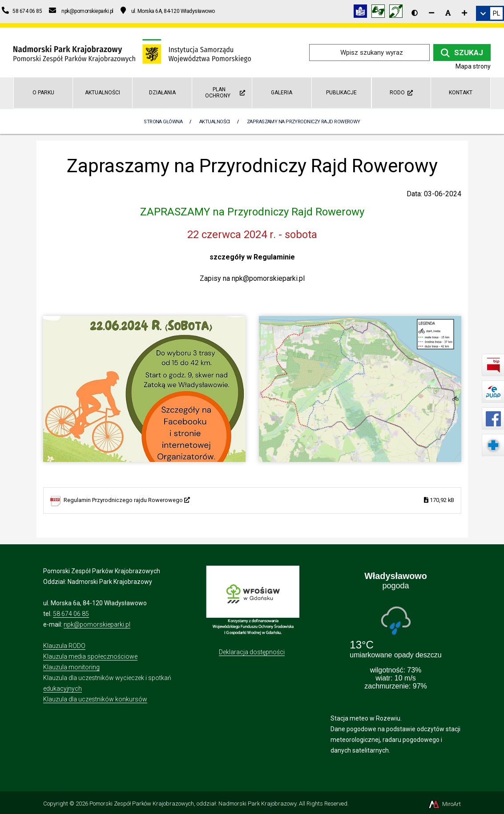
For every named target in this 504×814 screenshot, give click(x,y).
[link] (490, 13)
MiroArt (444, 804)
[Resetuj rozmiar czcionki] (448, 13)
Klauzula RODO (64, 646)
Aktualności (103, 93)
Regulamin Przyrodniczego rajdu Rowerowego (259, 500)
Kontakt (461, 93)
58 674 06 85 (71, 614)
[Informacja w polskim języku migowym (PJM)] (398, 13)
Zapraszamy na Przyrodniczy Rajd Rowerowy (304, 122)
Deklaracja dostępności (252, 652)
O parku (43, 93)
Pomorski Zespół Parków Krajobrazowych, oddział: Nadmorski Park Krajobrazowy (193, 804)
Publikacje (341, 93)
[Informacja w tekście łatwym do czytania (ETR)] (363, 13)
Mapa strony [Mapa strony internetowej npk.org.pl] (473, 66)
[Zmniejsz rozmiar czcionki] (431, 13)
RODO (401, 93)
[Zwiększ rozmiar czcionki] (464, 13)
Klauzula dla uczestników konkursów (95, 699)
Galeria (282, 93)
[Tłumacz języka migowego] (380, 13)
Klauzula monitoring (71, 667)
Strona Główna (163, 122)
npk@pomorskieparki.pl (97, 624)
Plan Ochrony (225, 92)
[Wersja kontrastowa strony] (415, 13)
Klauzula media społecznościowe (90, 656)
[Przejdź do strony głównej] (132, 52)
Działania (162, 93)
